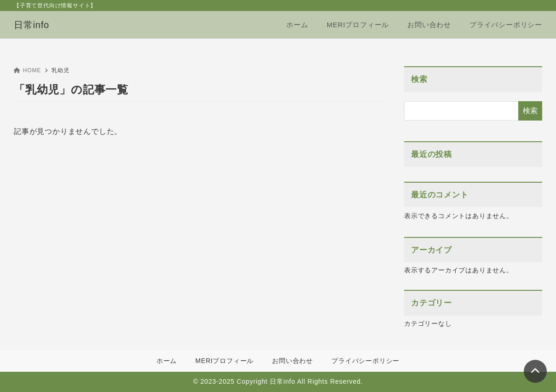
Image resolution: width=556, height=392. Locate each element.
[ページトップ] (535, 371)
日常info (32, 25)
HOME (27, 70)
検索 (419, 79)
